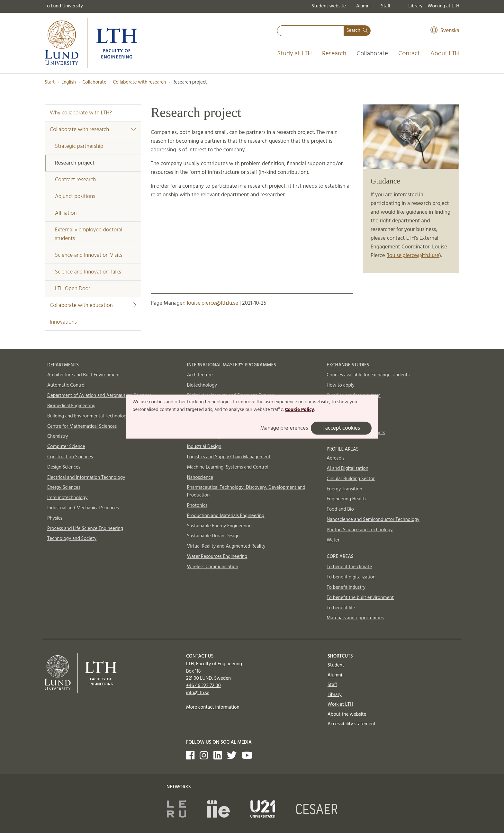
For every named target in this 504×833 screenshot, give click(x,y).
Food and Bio (340, 509)
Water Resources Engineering (217, 557)
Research (334, 54)
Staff (386, 6)
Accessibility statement (351, 724)
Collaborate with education (93, 305)
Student (336, 665)
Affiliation (66, 213)
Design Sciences (64, 467)
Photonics (197, 506)
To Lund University (64, 6)
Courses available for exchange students (368, 375)
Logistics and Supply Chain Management (229, 457)
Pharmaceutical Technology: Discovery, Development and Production (246, 491)
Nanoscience (200, 478)
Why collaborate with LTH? (81, 113)
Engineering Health (346, 499)
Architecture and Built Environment (84, 375)
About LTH (445, 54)
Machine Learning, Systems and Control (228, 467)
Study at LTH (295, 54)
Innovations (63, 322)
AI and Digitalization (347, 469)
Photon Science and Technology (360, 530)
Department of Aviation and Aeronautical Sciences (99, 396)
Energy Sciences (64, 488)
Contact (409, 54)
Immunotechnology (67, 498)
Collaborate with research (139, 82)
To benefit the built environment (360, 598)
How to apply (341, 385)
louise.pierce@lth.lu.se (414, 256)
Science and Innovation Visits (89, 255)
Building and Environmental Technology (88, 416)
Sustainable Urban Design (213, 536)
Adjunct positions (75, 197)
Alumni (363, 6)
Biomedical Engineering (71, 406)
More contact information (213, 707)
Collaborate (372, 54)
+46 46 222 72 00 (203, 686)
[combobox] (310, 31)
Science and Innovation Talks (88, 272)
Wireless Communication (213, 567)
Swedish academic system (354, 396)
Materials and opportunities (355, 618)
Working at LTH (443, 6)
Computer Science (66, 447)
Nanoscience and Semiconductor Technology (373, 520)
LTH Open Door (72, 289)
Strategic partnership (79, 146)
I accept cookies (341, 428)
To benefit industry (346, 587)
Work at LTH (340, 704)
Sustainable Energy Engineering (219, 526)
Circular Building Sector (351, 479)
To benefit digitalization (351, 577)
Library (416, 6)
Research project (75, 163)
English (69, 82)
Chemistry (58, 436)
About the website (347, 714)
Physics (55, 518)
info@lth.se (198, 693)
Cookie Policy (299, 410)
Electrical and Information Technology (86, 478)
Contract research (75, 180)
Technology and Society (72, 539)
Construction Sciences (70, 457)
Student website (328, 6)
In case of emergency (348, 423)
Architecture (200, 375)
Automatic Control (66, 385)
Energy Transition (344, 489)
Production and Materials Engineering (226, 516)
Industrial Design (204, 447)
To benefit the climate (349, 567)
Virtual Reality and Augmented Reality (226, 546)
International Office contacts (356, 433)
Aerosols (335, 458)
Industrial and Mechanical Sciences (83, 508)
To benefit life (341, 608)
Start (50, 82)
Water (333, 540)
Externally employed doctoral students (89, 234)
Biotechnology (202, 385)
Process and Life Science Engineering (85, 529)
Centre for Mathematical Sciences (82, 426)
